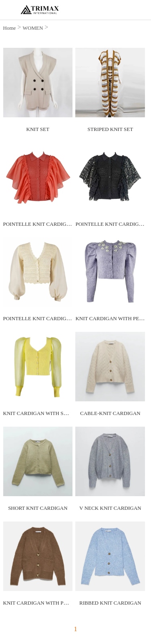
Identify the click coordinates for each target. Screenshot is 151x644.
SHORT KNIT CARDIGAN (38, 508)
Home (10, 28)
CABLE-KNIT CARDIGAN (110, 413)
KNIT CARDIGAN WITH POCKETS (44, 603)
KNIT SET (38, 129)
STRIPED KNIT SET (110, 129)
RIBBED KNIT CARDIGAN (110, 603)
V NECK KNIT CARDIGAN (110, 508)
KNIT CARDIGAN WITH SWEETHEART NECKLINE (63, 413)
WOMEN (33, 28)
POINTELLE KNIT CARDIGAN (39, 224)
